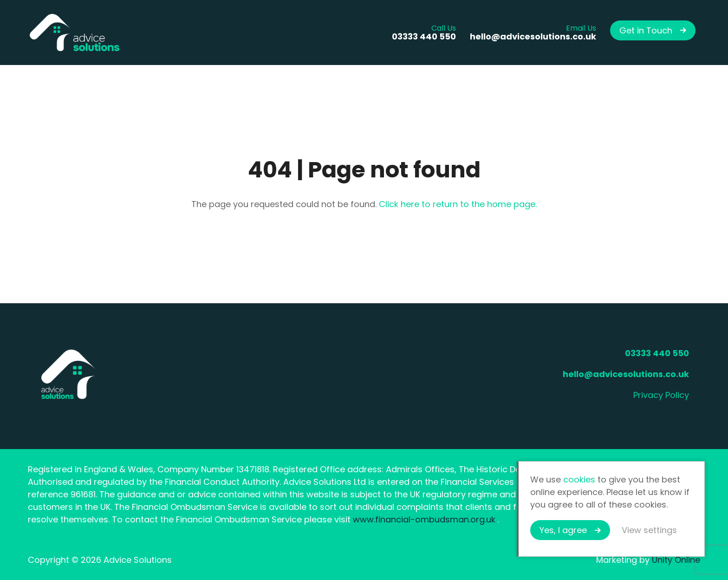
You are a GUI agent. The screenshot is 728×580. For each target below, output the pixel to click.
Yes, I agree (563, 530)
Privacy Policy (661, 395)
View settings (649, 530)
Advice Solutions (74, 33)
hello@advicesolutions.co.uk (626, 374)
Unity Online (676, 560)
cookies (579, 479)
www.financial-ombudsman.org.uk (424, 519)
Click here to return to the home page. (458, 204)
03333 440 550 (657, 353)
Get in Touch (646, 30)
